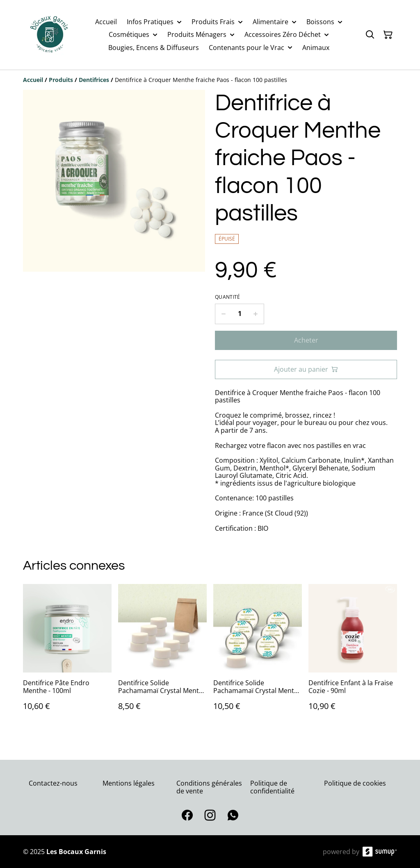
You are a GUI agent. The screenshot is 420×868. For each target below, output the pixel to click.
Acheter (306, 340)
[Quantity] (240, 314)
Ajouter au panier (306, 369)
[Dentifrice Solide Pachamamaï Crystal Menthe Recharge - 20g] (162, 656)
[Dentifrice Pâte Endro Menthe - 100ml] (67, 656)
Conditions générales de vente (209, 787)
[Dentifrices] (94, 80)
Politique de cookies (355, 783)
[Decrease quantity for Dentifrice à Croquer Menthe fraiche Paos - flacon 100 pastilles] (223, 314)
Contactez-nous (53, 783)
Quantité (227, 297)
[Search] (370, 35)
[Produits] (61, 80)
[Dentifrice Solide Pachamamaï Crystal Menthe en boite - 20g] (258, 656)
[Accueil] (33, 80)
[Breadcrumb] (210, 80)
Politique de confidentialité (272, 787)
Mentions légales (129, 783)
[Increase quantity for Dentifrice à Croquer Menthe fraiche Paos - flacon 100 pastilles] (256, 314)
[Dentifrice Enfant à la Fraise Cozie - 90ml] (353, 656)
